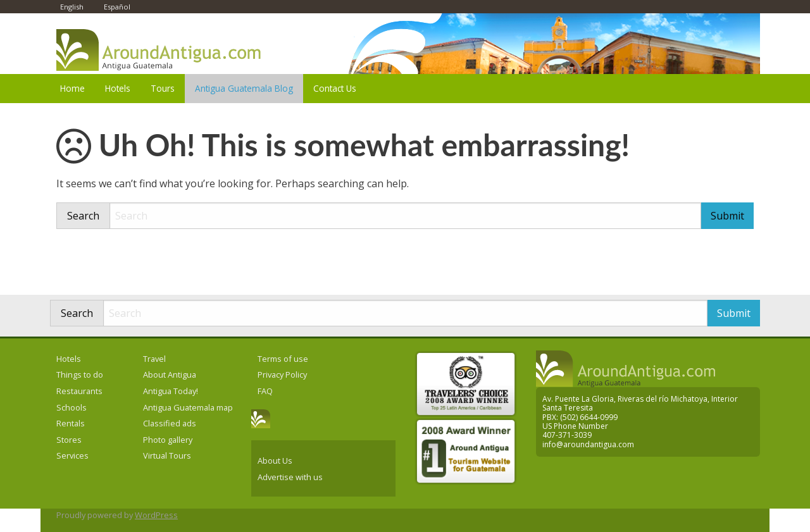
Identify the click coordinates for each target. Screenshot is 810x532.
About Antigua (170, 374)
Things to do (80, 374)
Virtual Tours (167, 455)
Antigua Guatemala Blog (244, 88)
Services (72, 455)
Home (72, 88)
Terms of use (283, 359)
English (72, 7)
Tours (163, 88)
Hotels (118, 88)
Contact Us (335, 88)
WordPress (156, 515)
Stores (69, 440)
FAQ (265, 391)
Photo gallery (168, 440)
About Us (275, 461)
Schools (72, 407)
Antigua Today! (171, 391)
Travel (154, 359)
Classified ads (170, 423)
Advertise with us (290, 477)
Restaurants (79, 391)
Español (117, 7)
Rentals (71, 423)
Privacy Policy (282, 374)
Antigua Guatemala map (188, 407)
